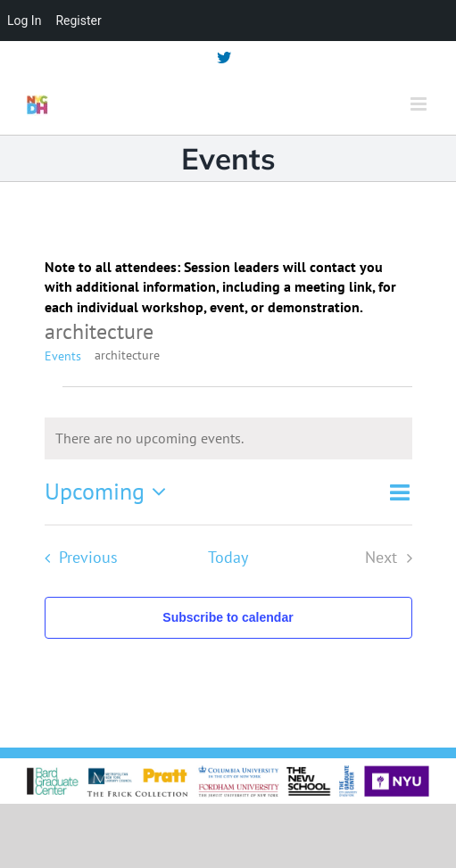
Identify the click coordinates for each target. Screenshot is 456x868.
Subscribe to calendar (228, 617)
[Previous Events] (76, 558)
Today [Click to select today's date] (228, 557)
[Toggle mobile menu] (420, 104)
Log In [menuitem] (24, 21)
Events (63, 356)
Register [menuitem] (78, 21)
